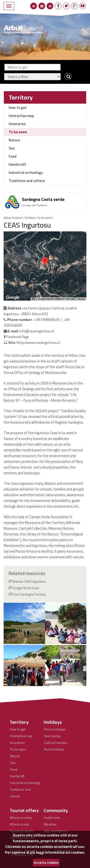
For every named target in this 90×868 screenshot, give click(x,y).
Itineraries (17, 124)
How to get (18, 108)
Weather (50, 824)
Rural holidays (54, 749)
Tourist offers (24, 810)
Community (56, 810)
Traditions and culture (27, 181)
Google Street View (26, 588)
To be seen (18, 132)
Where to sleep (21, 817)
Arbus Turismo (13, 218)
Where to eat (19, 824)
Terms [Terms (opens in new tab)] (81, 299)
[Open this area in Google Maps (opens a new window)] (13, 298)
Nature (14, 140)
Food (13, 156)
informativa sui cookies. (65, 852)
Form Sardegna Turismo (29, 594)
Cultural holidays (56, 743)
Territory (21, 97)
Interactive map (21, 116)
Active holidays (55, 729)
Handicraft (17, 164)
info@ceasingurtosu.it (37, 331)
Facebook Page (16, 337)
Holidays (53, 722)
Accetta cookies (46, 863)
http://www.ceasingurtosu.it (38, 343)
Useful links (52, 817)
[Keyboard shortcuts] (33, 299)
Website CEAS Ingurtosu (29, 581)
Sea (12, 148)
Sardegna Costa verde (43, 199)
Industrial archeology (26, 173)
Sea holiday (52, 736)
